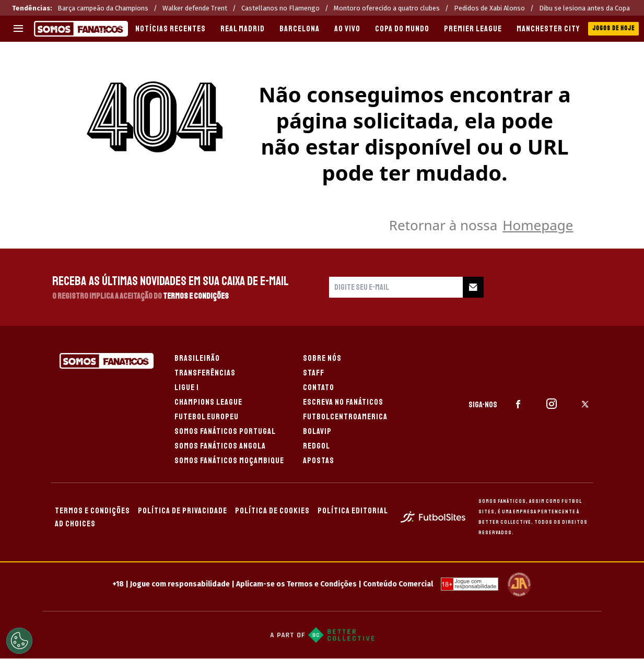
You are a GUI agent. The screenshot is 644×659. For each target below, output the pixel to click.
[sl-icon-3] (585, 404)
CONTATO (319, 387)
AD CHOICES (75, 524)
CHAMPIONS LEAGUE (208, 402)
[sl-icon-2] (552, 404)
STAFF (314, 373)
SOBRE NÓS (322, 358)
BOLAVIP (317, 431)
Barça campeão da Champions (103, 8)
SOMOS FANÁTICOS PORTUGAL (225, 431)
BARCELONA (300, 29)
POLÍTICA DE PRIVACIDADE (183, 511)
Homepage (538, 225)
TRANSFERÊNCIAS (205, 373)
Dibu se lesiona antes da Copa (584, 8)
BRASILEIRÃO (197, 358)
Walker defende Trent (195, 8)
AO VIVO (347, 29)
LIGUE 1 (187, 387)
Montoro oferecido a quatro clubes (387, 8)
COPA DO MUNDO (402, 29)
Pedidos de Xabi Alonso (489, 8)
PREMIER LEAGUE (473, 29)
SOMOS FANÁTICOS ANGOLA (220, 446)
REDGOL (317, 446)
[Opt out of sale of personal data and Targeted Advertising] (19, 641)
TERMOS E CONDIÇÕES (92, 511)
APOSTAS (319, 461)
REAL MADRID (243, 29)
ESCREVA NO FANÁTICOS (343, 402)
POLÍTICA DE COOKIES (272, 511)
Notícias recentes (171, 29)
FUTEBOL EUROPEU (207, 417)
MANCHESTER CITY (548, 29)
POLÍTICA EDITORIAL (353, 511)
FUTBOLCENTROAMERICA (345, 417)
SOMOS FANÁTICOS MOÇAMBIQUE (229, 461)
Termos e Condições (196, 296)
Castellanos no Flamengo (280, 8)
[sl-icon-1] (518, 404)
